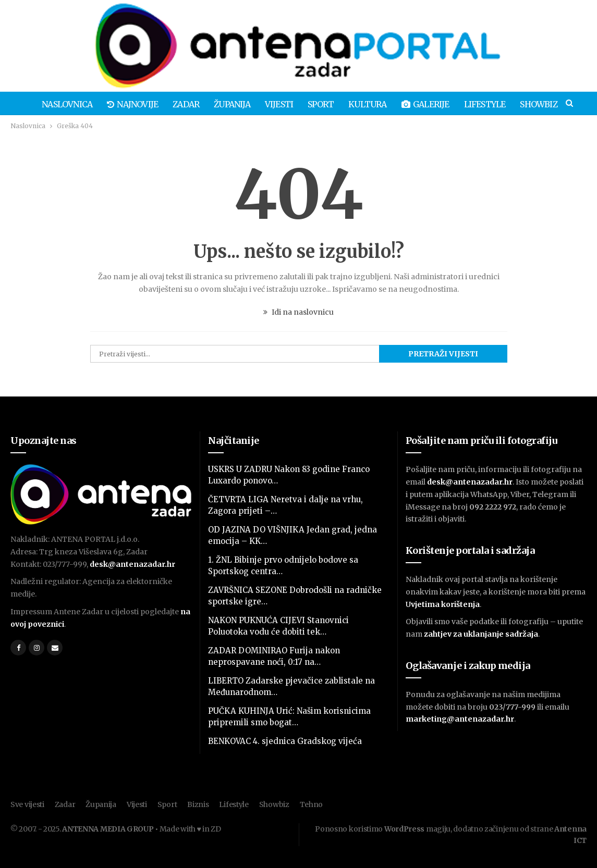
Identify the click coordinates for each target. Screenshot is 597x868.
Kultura (376, 104)
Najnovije (133, 104)
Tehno (312, 804)
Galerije (435, 104)
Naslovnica (66, 104)
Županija (236, 104)
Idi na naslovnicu (298, 312)
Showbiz (274, 804)
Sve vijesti (27, 804)
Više (542, 104)
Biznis (198, 804)
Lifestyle (496, 104)
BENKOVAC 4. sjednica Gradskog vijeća (285, 741)
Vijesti (285, 104)
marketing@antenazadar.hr (460, 719)
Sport (328, 104)
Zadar (188, 104)
